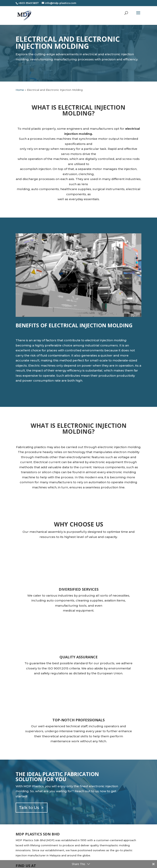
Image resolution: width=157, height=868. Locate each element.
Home (20, 90)
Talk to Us (29, 808)
